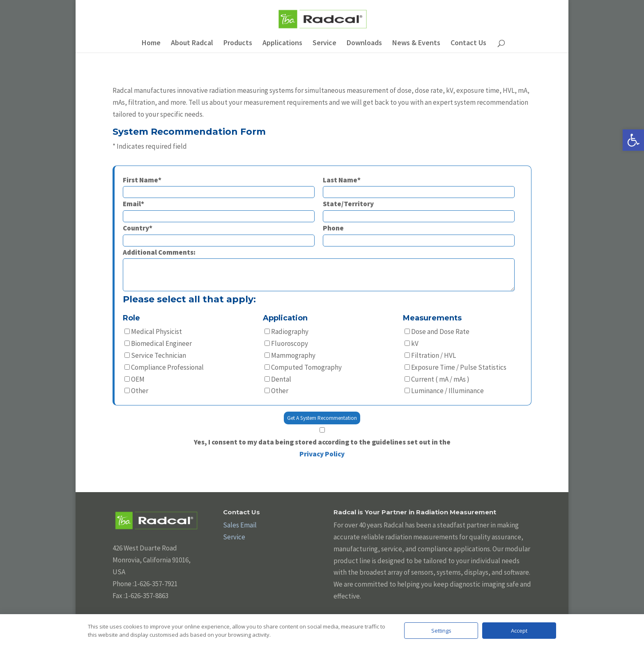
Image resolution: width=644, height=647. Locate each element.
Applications (282, 44)
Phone (419, 234)
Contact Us (468, 44)
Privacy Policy (322, 454)
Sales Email (240, 525)
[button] (633, 140)
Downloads (364, 44)
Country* (219, 234)
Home (151, 44)
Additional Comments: (319, 271)
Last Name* (419, 186)
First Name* (219, 186)
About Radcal (192, 44)
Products (238, 44)
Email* (219, 210)
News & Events (416, 44)
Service (324, 44)
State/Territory (419, 210)
